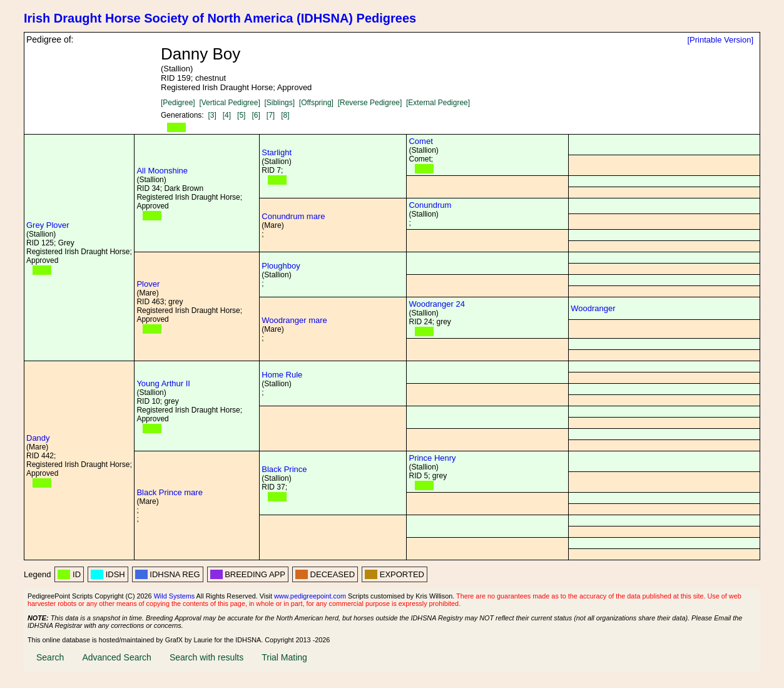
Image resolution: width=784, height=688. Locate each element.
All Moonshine (162, 171)
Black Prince (284, 469)
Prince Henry (432, 458)
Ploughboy (281, 266)
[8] (285, 115)
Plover (148, 284)
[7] (271, 115)
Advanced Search (117, 657)
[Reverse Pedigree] (370, 103)
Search (50, 657)
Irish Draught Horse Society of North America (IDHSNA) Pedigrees (220, 18)
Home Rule (282, 375)
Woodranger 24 (436, 304)
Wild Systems (175, 596)
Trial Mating (284, 657)
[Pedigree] (178, 103)
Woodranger (593, 308)
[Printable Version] (720, 40)
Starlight (277, 152)
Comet (420, 141)
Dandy (38, 438)
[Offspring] (316, 103)
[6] (256, 115)
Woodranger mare (294, 320)
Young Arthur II (163, 383)
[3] (212, 115)
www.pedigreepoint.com (310, 596)
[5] (241, 115)
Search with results (206, 657)
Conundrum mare (293, 216)
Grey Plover (48, 225)
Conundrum (430, 205)
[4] (227, 115)
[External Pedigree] (438, 103)
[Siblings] (279, 103)
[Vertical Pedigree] (229, 103)
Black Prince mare (169, 492)
